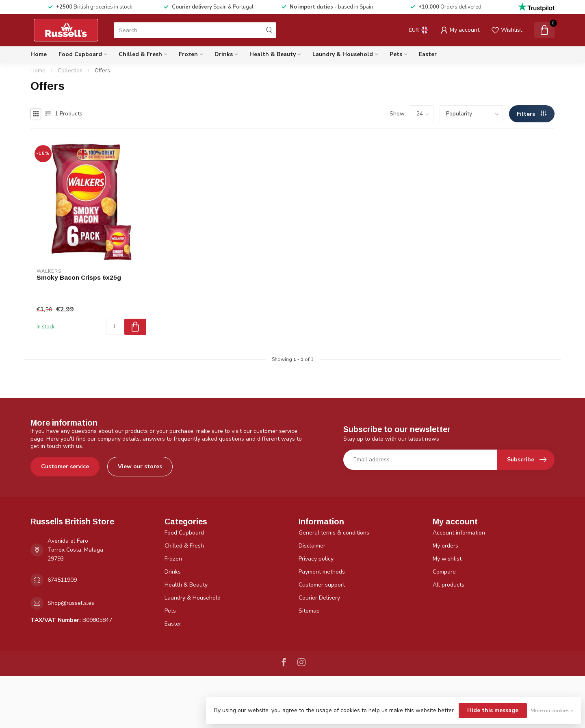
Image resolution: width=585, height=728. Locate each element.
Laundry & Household (343, 54)
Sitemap (309, 611)
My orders (445, 546)
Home (39, 54)
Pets (396, 54)
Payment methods (322, 572)
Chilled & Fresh (140, 54)
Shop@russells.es (71, 603)
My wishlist (447, 559)
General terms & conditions (334, 533)
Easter (428, 54)
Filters (532, 114)
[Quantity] (114, 327)
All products (448, 585)
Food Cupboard (80, 54)
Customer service (65, 466)
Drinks (224, 54)
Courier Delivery (319, 598)
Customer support (322, 585)
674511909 (62, 580)
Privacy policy (316, 559)
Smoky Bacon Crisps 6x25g (79, 277)
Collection (70, 71)
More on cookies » (552, 710)
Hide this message (493, 710)
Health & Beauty (273, 54)
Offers (102, 71)
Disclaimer (312, 546)
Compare (444, 572)
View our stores (140, 466)
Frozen (188, 54)
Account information (459, 533)
